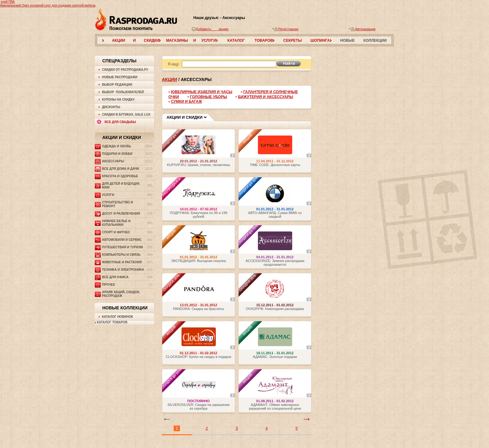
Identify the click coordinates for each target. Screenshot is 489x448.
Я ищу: (174, 64)
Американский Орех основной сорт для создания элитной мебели (48, 5)
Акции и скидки (122, 137)
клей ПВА (8, 2)
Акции (169, 79)
